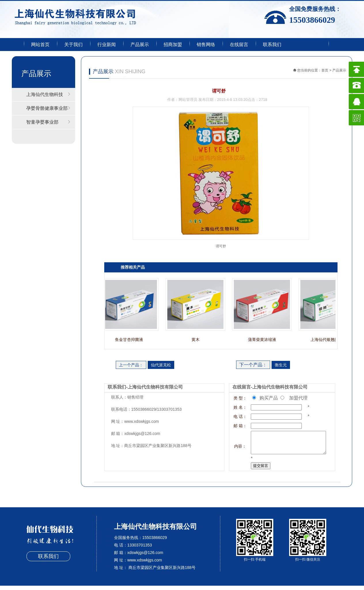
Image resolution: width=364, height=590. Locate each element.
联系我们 (272, 45)
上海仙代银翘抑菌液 (330, 340)
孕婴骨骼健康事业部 (47, 108)
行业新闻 (107, 45)
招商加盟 (173, 45)
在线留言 (239, 45)
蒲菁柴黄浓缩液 (263, 340)
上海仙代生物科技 (45, 94)
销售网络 (206, 45)
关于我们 (73, 45)
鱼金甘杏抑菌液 (130, 340)
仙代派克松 (161, 365)
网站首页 (40, 45)
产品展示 (140, 45)
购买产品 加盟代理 (282, 398)
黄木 (197, 340)
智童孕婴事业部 (42, 122)
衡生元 (281, 365)
